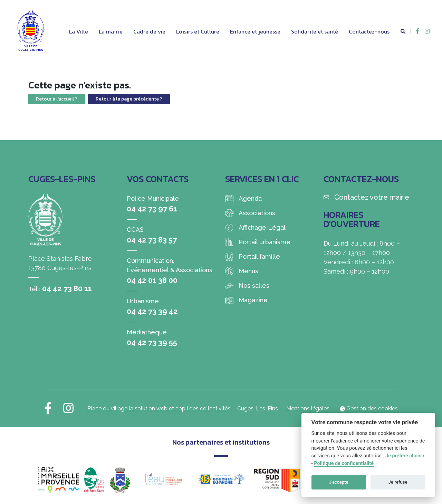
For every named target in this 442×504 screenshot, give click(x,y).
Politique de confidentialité (344, 463)
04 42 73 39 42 (152, 311)
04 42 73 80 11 (67, 288)
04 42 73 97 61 (152, 209)
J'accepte (339, 482)
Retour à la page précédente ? (129, 99)
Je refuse (398, 482)
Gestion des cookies (372, 408)
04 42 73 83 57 (152, 240)
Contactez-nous (369, 31)
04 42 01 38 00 (152, 280)
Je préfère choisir (405, 456)
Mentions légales (308, 408)
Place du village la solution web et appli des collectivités (159, 408)
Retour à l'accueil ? (57, 99)
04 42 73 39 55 (152, 342)
